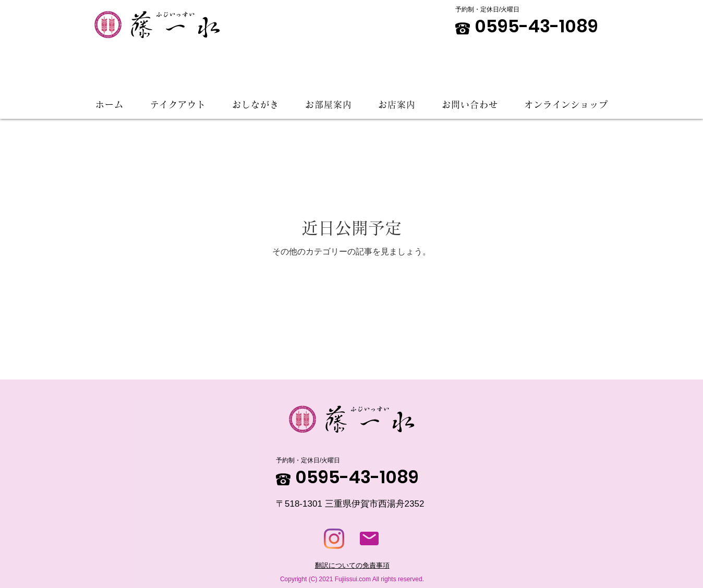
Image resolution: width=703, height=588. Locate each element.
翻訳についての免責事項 (352, 565)
